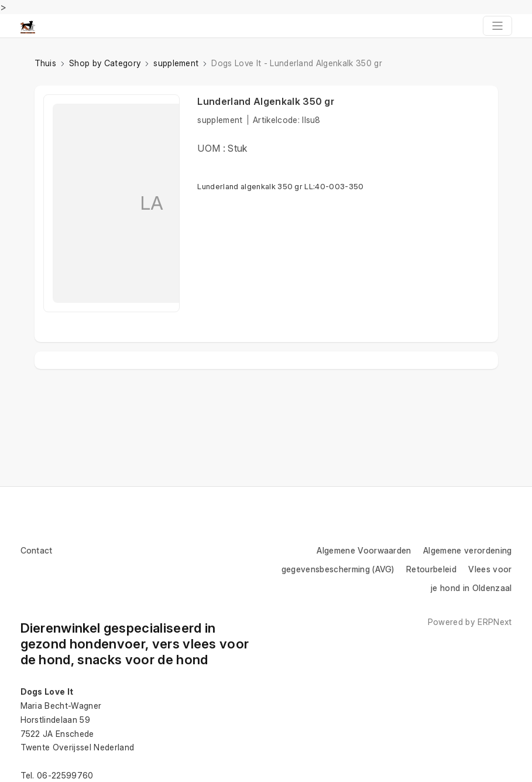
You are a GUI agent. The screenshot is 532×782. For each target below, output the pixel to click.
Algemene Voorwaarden (364, 550)
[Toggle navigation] (497, 26)
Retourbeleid (431, 569)
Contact (37, 550)
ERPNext (495, 622)
